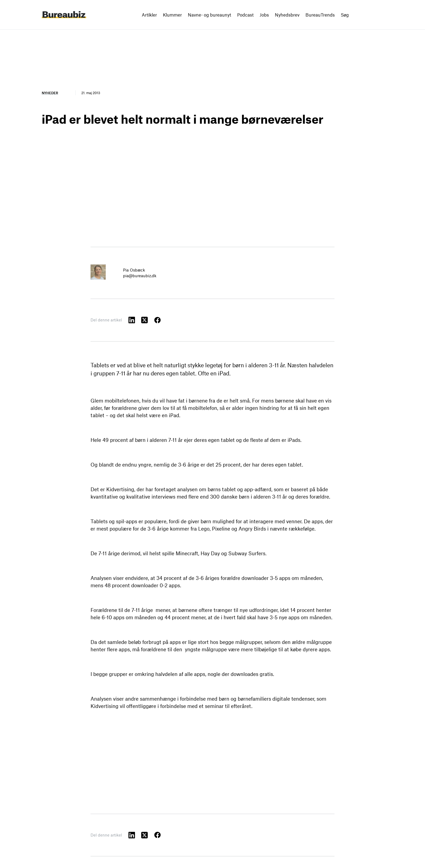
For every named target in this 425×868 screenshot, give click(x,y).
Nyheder (50, 93)
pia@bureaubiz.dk (140, 276)
